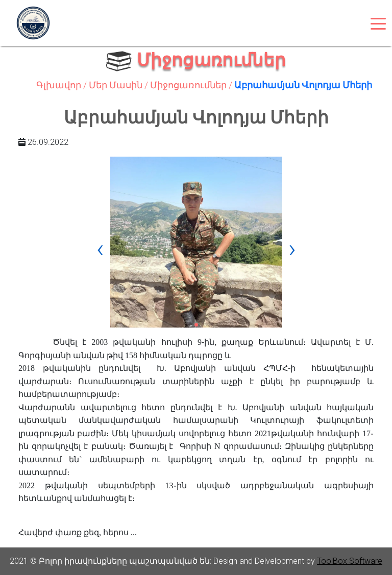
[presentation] (100, 249)
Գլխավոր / (63, 85)
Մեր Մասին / (119, 85)
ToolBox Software (350, 561)
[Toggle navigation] (378, 23)
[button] (196, 325)
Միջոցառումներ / (192, 85)
